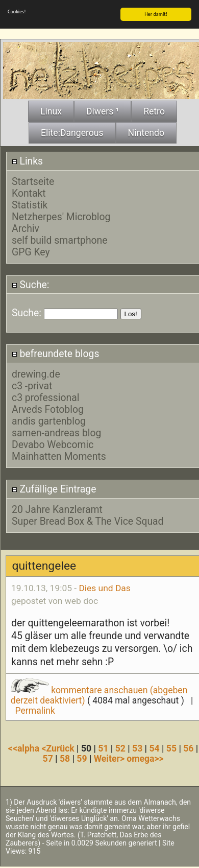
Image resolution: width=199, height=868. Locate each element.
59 (82, 758)
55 (171, 747)
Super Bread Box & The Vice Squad (88, 520)
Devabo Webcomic (53, 444)
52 (120, 747)
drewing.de (36, 373)
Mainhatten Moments (59, 455)
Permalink (35, 710)
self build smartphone (60, 239)
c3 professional (46, 397)
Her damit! (156, 13)
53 (137, 747)
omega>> (145, 758)
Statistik (30, 204)
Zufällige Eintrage (54, 488)
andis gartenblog (49, 420)
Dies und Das (104, 587)
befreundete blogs (56, 353)
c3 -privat (32, 385)
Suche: (31, 284)
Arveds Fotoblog (48, 408)
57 (48, 758)
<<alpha (25, 747)
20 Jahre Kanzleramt (57, 509)
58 (65, 758)
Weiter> (110, 758)
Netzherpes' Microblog (61, 216)
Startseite (33, 181)
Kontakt (29, 192)
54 (154, 747)
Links (27, 160)
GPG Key (31, 251)
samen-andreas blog (56, 432)
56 (188, 747)
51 (103, 747)
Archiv (26, 228)
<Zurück (59, 747)
